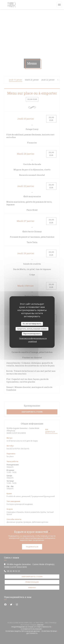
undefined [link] (32, 341)
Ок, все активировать (32, 324)
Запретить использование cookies (32, 329)
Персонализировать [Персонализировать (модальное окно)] (32, 334)
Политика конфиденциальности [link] (33, 338)
